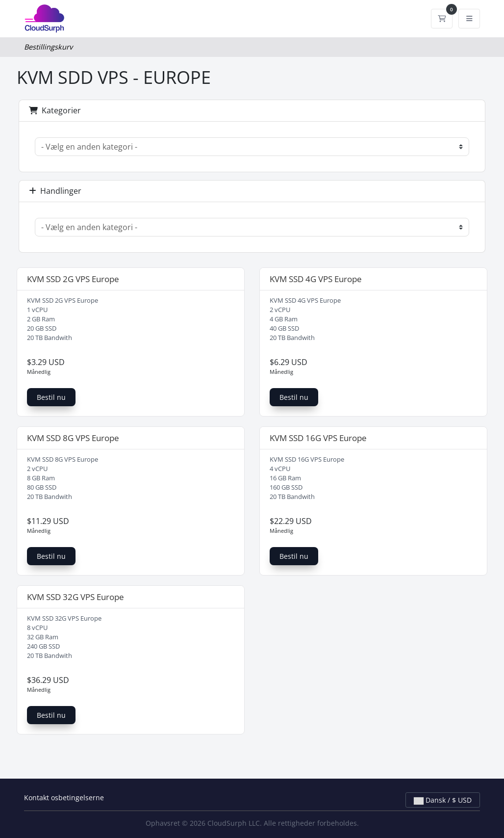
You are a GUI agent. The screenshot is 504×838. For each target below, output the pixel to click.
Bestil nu (51, 397)
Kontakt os (41, 798)
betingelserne (81, 798)
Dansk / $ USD (443, 800)
